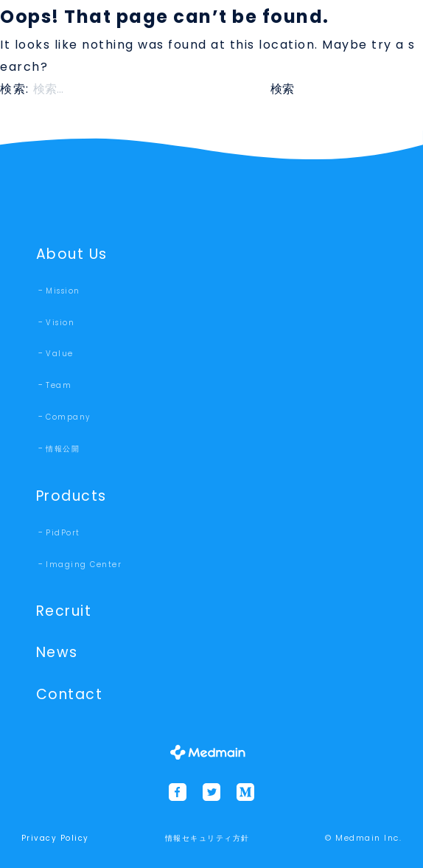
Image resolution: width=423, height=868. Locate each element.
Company (68, 417)
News (57, 652)
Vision (60, 323)
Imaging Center (84, 565)
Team (59, 385)
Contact (70, 694)
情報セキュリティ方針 (207, 838)
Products (71, 496)
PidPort (63, 533)
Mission (63, 291)
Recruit (64, 611)
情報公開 (63, 449)
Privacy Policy (55, 838)
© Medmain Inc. (363, 838)
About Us (72, 254)
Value (60, 354)
